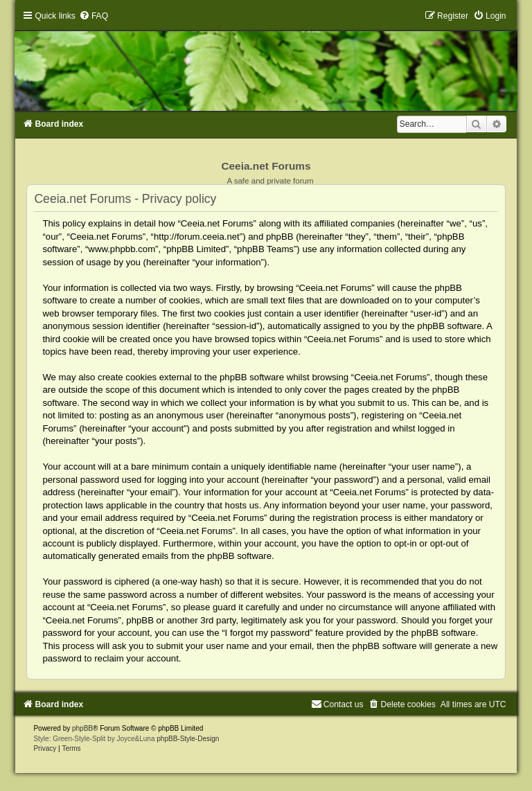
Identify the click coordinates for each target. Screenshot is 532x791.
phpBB (82, 728)
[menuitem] (94, 16)
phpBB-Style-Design (188, 739)
